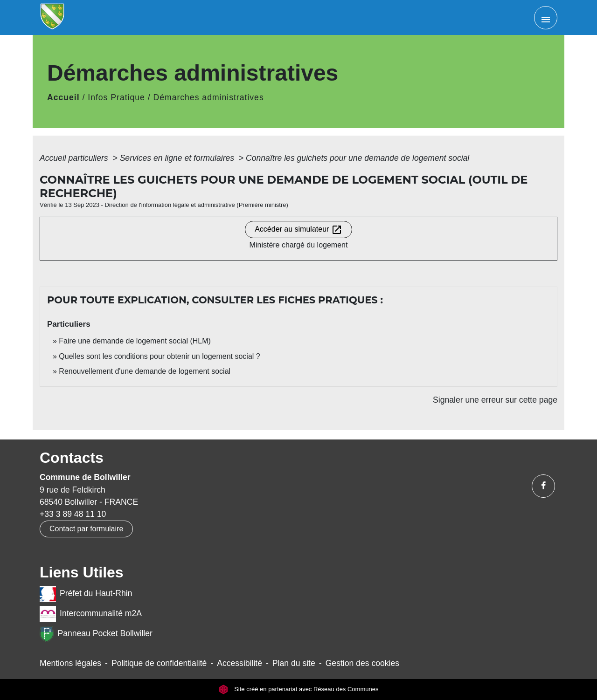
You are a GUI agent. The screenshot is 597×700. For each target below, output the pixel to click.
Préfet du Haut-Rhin (86, 594)
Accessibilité (239, 663)
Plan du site (294, 663)
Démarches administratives (209, 97)
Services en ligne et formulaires (178, 158)
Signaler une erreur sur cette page (495, 400)
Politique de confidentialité (159, 663)
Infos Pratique (116, 97)
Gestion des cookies (362, 663)
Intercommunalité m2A (91, 614)
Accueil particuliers (75, 158)
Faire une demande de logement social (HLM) (135, 341)
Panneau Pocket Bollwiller (96, 634)
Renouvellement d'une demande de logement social (145, 371)
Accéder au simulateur (298, 230)
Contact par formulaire (86, 529)
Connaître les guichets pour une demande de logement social (358, 158)
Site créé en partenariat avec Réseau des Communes (299, 689)
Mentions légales (70, 663)
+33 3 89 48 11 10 (73, 514)
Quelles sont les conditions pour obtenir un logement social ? (159, 356)
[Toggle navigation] (546, 18)
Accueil (63, 97)
